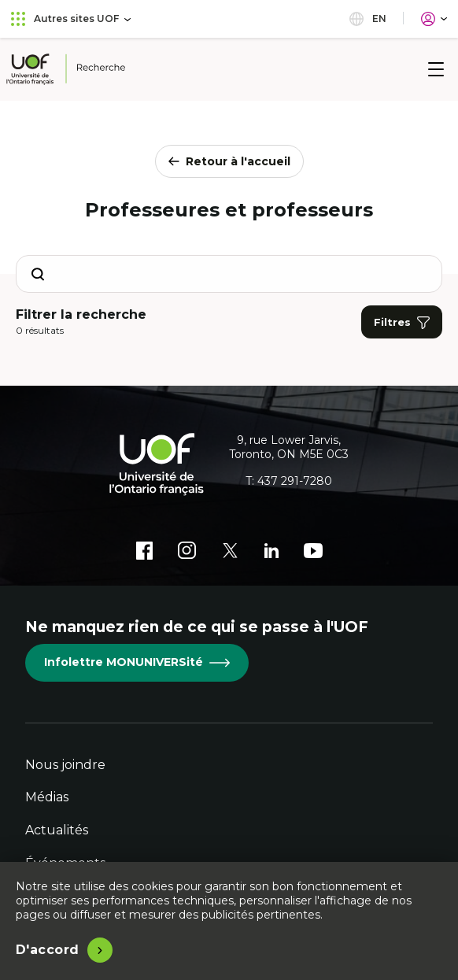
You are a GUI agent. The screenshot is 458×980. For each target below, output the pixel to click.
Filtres (402, 322)
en (368, 18)
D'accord (48, 950)
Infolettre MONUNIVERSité (137, 662)
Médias (47, 797)
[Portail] (434, 18)
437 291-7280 (295, 481)
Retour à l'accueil (229, 161)
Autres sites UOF (71, 18)
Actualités (57, 830)
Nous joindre (65, 765)
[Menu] (436, 69)
